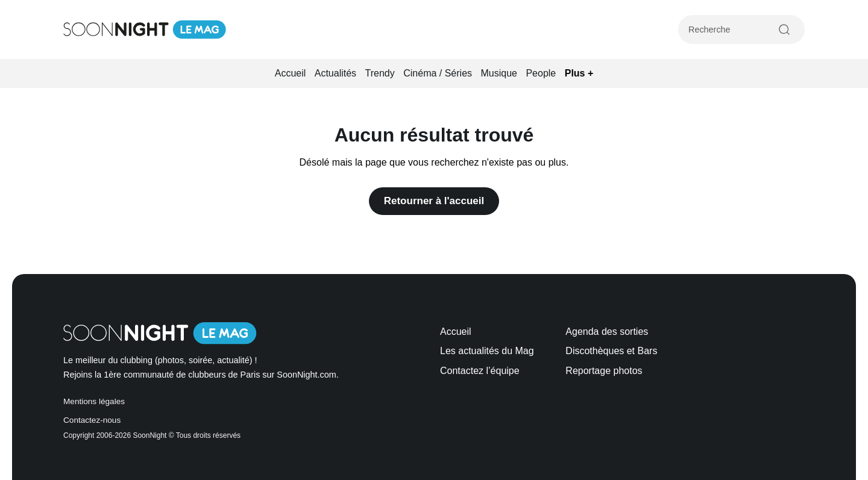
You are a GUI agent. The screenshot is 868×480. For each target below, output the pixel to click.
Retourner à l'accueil (434, 201)
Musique (499, 73)
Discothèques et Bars (611, 351)
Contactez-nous (92, 420)
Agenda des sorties (607, 332)
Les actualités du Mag (487, 351)
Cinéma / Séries (438, 73)
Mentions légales (94, 401)
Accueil (291, 73)
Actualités (335, 73)
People (541, 73)
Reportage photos (604, 371)
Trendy (380, 73)
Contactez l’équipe (480, 371)
